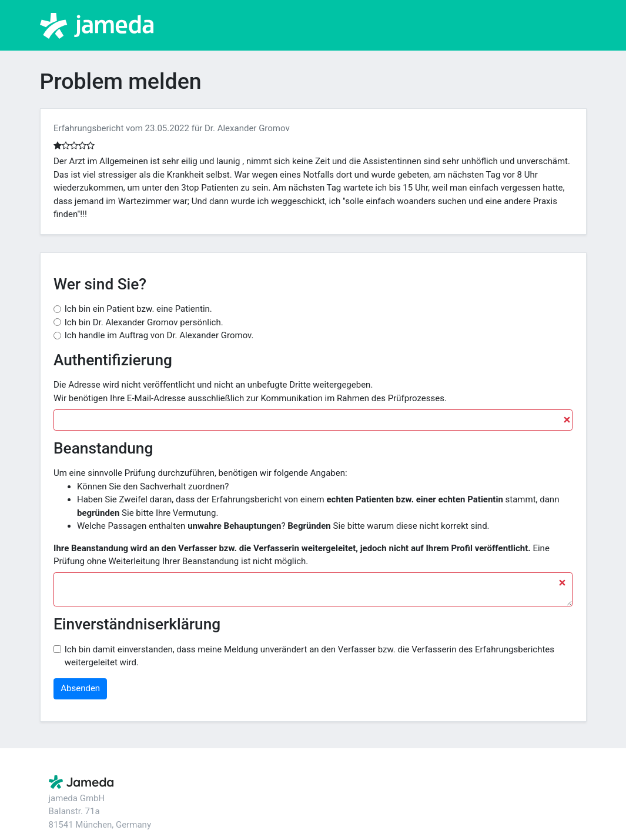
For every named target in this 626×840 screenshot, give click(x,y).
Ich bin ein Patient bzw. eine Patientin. (138, 309)
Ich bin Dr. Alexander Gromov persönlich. (144, 322)
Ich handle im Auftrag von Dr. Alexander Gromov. (159, 335)
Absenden (80, 688)
